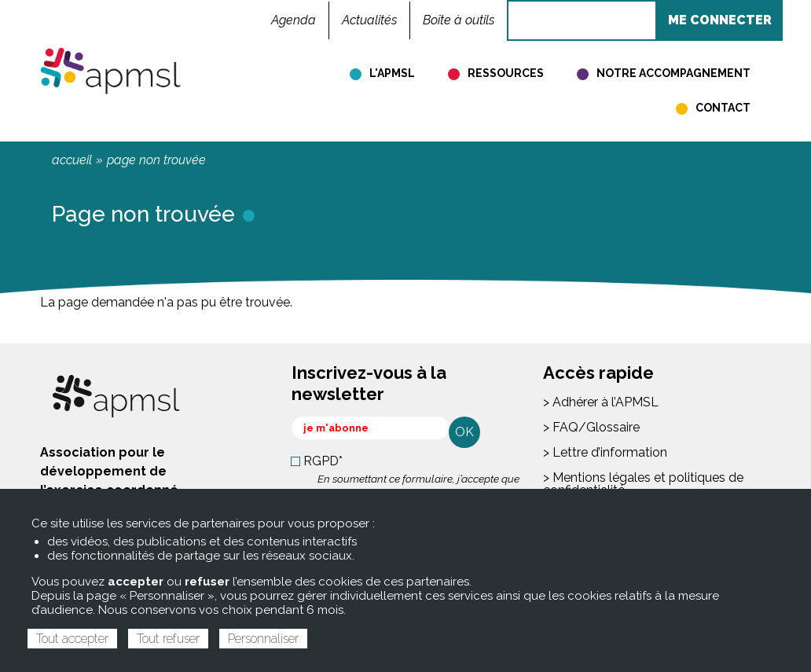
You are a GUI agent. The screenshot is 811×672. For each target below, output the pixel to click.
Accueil (72, 160)
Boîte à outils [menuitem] (459, 20)
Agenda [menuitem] (294, 20)
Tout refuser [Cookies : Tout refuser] (168, 639)
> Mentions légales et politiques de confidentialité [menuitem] (643, 484)
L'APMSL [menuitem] (392, 73)
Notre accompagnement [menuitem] (673, 73)
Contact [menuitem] (723, 108)
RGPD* (323, 461)
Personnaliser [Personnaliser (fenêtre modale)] (263, 639)
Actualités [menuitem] (369, 20)
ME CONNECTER (720, 20)
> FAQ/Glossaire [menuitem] (591, 427)
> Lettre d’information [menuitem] (605, 452)
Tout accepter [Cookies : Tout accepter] (72, 639)
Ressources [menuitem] (506, 73)
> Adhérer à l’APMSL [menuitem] (601, 402)
